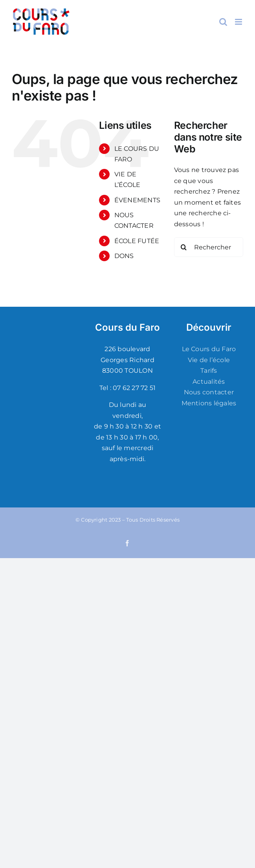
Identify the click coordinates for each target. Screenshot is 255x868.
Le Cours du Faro (209, 349)
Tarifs (209, 371)
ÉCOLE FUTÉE (137, 241)
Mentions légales (209, 403)
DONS (124, 256)
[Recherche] (184, 247)
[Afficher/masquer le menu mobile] (239, 22)
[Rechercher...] (209, 247)
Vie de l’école (209, 360)
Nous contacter (209, 392)
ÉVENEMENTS (137, 200)
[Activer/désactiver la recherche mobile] (223, 22)
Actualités (209, 382)
